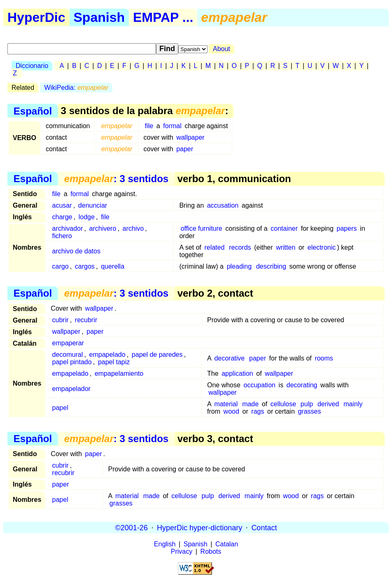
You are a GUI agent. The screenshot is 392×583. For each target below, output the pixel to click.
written (286, 247)
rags (258, 411)
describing (271, 266)
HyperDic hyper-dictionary (199, 527)
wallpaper (190, 137)
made (250, 404)
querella (113, 266)
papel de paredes (157, 355)
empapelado (107, 355)
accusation (223, 205)
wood (231, 411)
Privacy (182, 551)
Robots (211, 551)
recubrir (86, 320)
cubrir (61, 320)
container (284, 228)
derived (328, 404)
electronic (322, 247)
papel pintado (72, 362)
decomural (68, 355)
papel (60, 408)
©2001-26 (132, 527)
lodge (87, 217)
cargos (85, 266)
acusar (62, 205)
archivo (133, 228)
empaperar (68, 343)
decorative (229, 358)
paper (185, 149)
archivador (68, 228)
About (222, 49)
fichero (62, 236)
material (226, 404)
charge (62, 217)
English (165, 544)
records (240, 247)
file (149, 126)
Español (33, 111)
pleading (239, 266)
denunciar (93, 205)
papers (347, 228)
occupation (260, 385)
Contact (264, 527)
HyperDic (36, 17)
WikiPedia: (77, 88)
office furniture (202, 228)
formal (172, 126)
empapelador (71, 389)
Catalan (227, 544)
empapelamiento (119, 373)
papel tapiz (114, 362)
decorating (302, 385)
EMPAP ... (163, 17)
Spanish (99, 17)
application (237, 373)
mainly (353, 404)
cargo (61, 266)
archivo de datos (76, 251)
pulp (307, 404)
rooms (324, 358)
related (214, 247)
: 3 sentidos (116, 179)
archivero (103, 228)
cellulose (283, 404)
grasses (309, 411)
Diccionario (32, 66)
